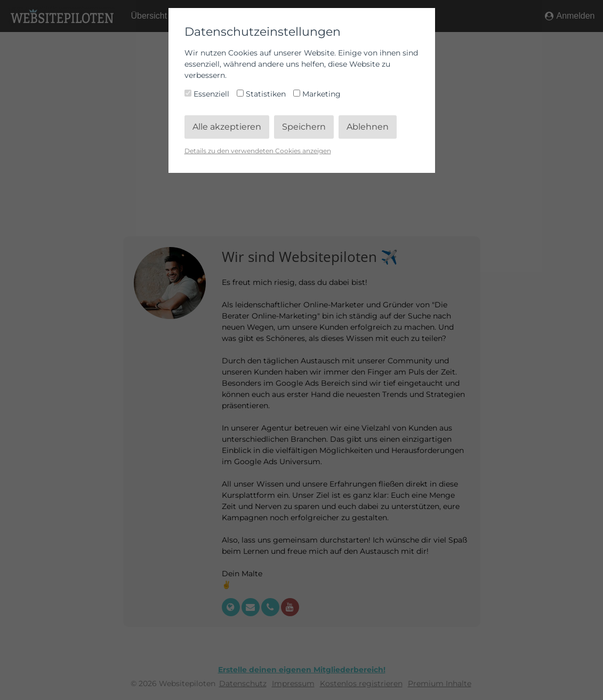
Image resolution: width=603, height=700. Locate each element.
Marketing (317, 94)
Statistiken (262, 94)
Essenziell (208, 94)
